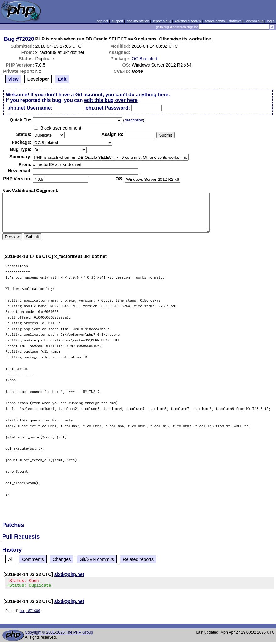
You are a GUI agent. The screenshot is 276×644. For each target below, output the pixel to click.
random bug (254, 21)
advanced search (188, 21)
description (134, 120)
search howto (214, 21)
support (117, 21)
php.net (102, 21)
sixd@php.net (69, 574)
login (271, 21)
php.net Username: (30, 108)
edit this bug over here (111, 100)
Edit (62, 79)
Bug (9, 39)
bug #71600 (30, 612)
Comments (33, 559)
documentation (138, 21)
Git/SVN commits (97, 559)
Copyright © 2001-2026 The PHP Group (59, 634)
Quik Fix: (21, 120)
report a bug (162, 21)
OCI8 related (144, 59)
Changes (62, 559)
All (11, 559)
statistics (235, 21)
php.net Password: (108, 108)
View (13, 79)
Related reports (138, 559)
